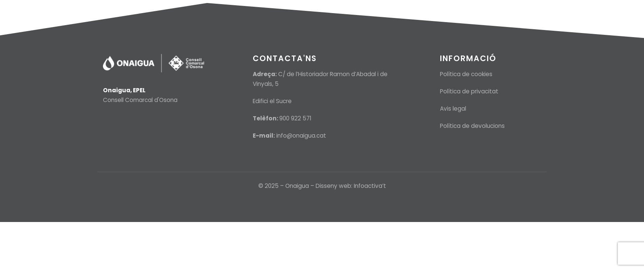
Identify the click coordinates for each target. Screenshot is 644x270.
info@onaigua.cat (301, 136)
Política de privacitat (469, 91)
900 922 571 (295, 118)
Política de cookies (466, 74)
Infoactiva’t (370, 186)
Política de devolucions (472, 126)
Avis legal (453, 109)
